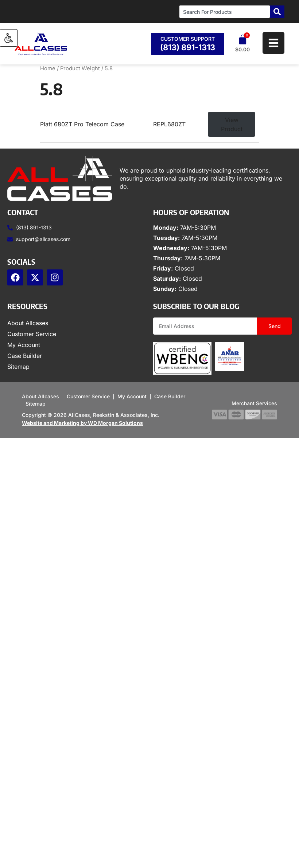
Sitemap (18, 367)
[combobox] (225, 12)
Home (48, 68)
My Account (24, 345)
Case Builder (25, 356)
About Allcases (28, 323)
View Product (232, 124)
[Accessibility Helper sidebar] (9, 38)
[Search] (277, 12)
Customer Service (32, 334)
